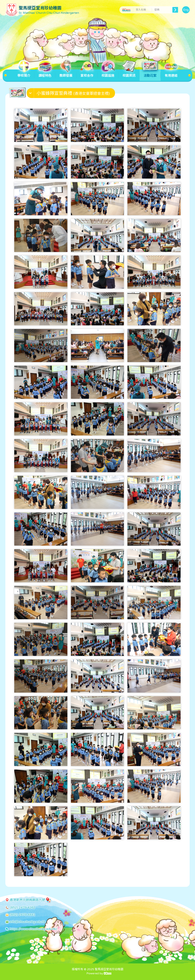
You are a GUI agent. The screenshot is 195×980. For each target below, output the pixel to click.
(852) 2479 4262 (23, 907)
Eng (186, 10)
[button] (71, 94)
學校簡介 (24, 73)
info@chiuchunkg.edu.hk (28, 922)
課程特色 (45, 73)
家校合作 (87, 73)
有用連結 (171, 73)
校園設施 (108, 73)
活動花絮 (150, 73)
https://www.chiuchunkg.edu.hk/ (34, 929)
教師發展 (66, 73)
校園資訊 (129, 73)
